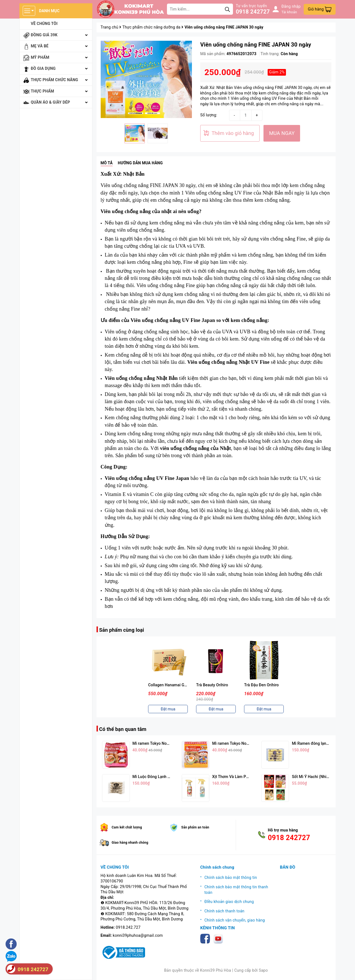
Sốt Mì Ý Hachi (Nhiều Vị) (314, 777)
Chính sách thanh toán (224, 911)
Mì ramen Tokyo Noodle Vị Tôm (160, 743)
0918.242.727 (128, 927)
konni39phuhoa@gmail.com (138, 935)
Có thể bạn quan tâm (123, 729)
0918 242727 (253, 12)
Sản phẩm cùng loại (122, 630)
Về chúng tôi (44, 24)
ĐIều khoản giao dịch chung (229, 902)
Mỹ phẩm (40, 57)
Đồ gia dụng (43, 68)
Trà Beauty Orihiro (212, 685)
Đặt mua (168, 709)
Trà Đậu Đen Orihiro (261, 685)
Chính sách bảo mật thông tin (231, 877)
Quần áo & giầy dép (50, 102)
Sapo (263, 970)
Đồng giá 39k (44, 35)
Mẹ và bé (40, 46)
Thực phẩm (42, 91)
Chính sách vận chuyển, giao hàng (235, 920)
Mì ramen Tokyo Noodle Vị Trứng (241, 743)
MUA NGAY (282, 133)
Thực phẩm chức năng (54, 80)
